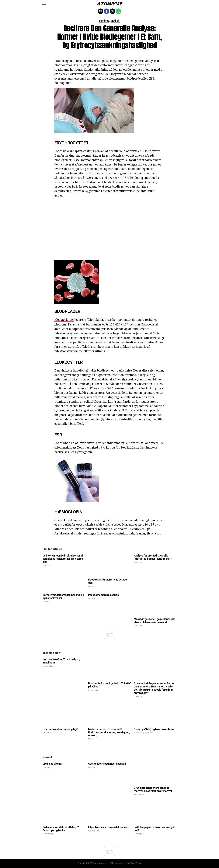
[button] (44, 4)
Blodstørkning (64, 320)
